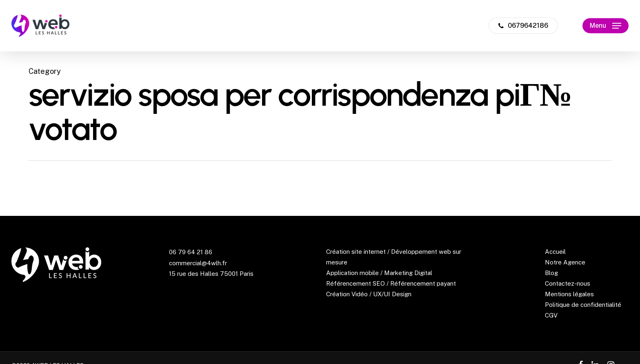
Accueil (555, 252)
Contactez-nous (568, 283)
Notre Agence (565, 262)
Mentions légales (569, 294)
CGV (551, 315)
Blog (551, 273)
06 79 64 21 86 (191, 252)
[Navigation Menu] (606, 26)
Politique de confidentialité (583, 305)
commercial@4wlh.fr (198, 263)
